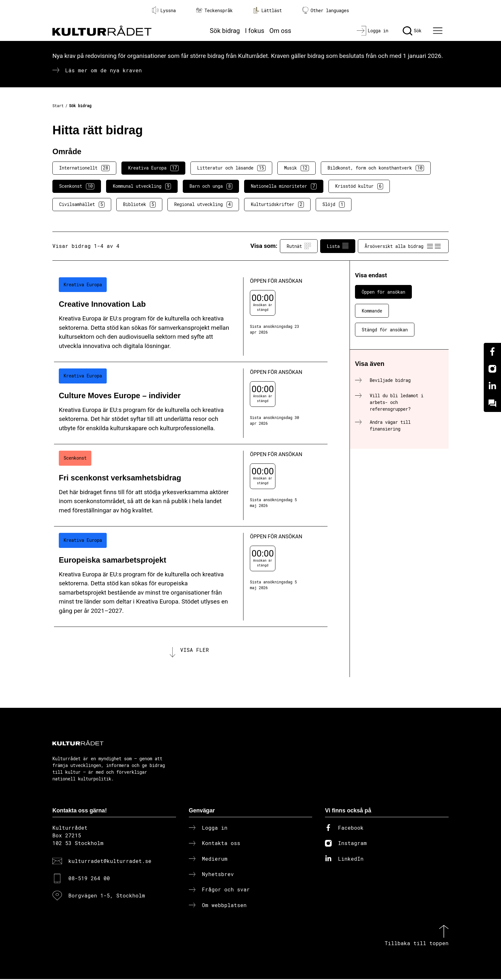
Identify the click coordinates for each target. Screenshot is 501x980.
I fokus (255, 31)
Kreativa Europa (153, 168)
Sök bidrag (225, 31)
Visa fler (195, 650)
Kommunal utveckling (142, 186)
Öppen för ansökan (383, 292)
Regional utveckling (203, 204)
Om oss (280, 31)
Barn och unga (211, 186)
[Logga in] (372, 31)
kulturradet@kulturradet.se (110, 862)
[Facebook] (492, 352)
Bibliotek (139, 204)
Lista (338, 246)
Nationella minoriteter (284, 186)
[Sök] (412, 31)
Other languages (326, 10)
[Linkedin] (492, 386)
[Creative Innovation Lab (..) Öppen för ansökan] (191, 317)
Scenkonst (77, 186)
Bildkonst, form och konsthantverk (376, 168)
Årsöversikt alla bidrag (403, 246)
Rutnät (299, 246)
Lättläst (267, 10)
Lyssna (164, 10)
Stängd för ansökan (385, 330)
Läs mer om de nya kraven (104, 70)
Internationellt (84, 168)
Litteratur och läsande (231, 168)
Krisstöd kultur (359, 186)
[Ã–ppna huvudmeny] (439, 31)
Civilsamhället (82, 204)
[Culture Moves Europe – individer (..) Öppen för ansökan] (191, 403)
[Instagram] (492, 369)
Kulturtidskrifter (277, 204)
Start (58, 106)
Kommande (372, 311)
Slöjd (334, 204)
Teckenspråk (214, 10)
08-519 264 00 (89, 879)
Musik (297, 168)
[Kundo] (492, 403)
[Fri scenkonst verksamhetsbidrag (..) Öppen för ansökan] (191, 485)
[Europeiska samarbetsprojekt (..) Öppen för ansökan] (191, 577)
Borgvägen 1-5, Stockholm (107, 897)
